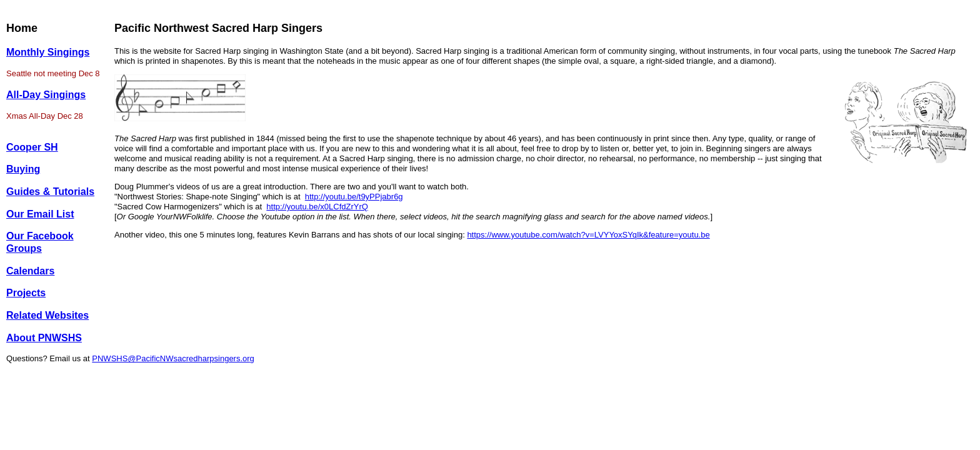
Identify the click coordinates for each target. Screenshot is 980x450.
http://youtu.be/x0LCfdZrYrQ (317, 207)
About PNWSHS (44, 338)
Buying (23, 169)
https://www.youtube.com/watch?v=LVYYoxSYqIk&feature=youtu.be (588, 235)
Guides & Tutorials (50, 192)
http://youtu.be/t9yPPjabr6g (354, 197)
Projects (26, 293)
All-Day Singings (46, 95)
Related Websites (47, 315)
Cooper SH (32, 147)
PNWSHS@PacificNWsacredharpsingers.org (173, 358)
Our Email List (40, 214)
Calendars (30, 271)
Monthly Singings (48, 52)
